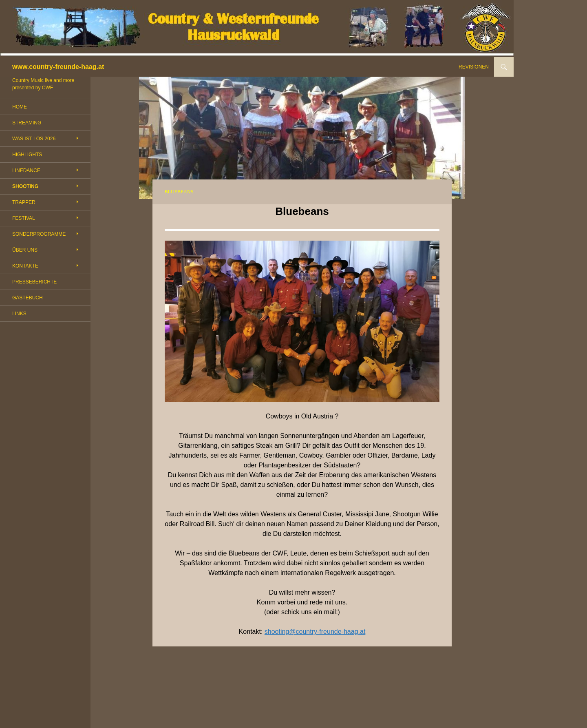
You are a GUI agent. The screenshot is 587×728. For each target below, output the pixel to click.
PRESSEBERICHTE (34, 282)
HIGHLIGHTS (27, 155)
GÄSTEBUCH (28, 298)
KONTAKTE (25, 266)
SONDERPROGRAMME (39, 234)
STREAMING (27, 123)
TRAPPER (24, 202)
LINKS (19, 314)
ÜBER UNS (25, 250)
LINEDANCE (26, 170)
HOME (20, 107)
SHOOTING (25, 186)
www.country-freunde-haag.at (58, 67)
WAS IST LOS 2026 (34, 139)
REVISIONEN (474, 67)
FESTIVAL (24, 218)
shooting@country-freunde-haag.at (315, 632)
